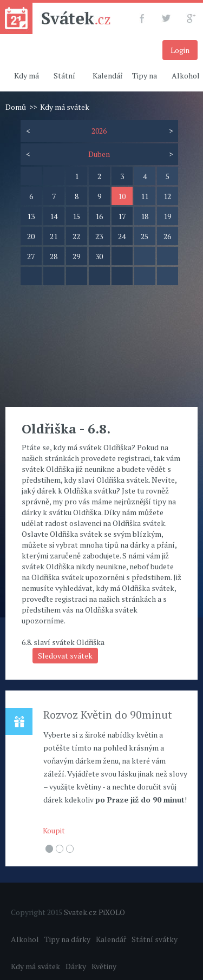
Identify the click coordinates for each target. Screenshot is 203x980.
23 (99, 236)
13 (31, 216)
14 (54, 216)
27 (31, 256)
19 (167, 216)
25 (145, 236)
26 (167, 236)
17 (122, 216)
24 (122, 236)
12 (167, 196)
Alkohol (25, 939)
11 (145, 196)
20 (31, 236)
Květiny (104, 966)
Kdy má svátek (35, 966)
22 (76, 236)
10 (122, 196)
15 (76, 216)
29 (76, 256)
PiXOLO (112, 912)
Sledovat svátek (65, 656)
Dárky (76, 966)
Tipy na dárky (67, 939)
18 (145, 216)
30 (99, 256)
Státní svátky (155, 939)
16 (99, 216)
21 (54, 236)
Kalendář (108, 75)
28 (54, 256)
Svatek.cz (80, 912)
